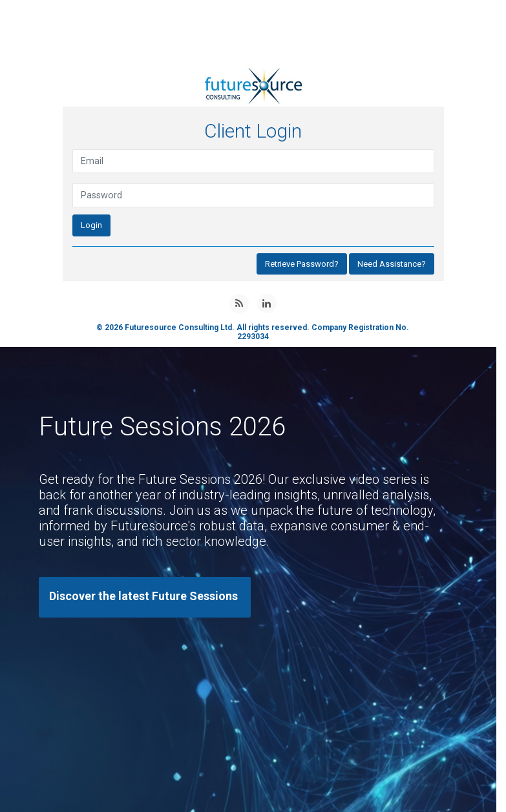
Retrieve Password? (302, 264)
